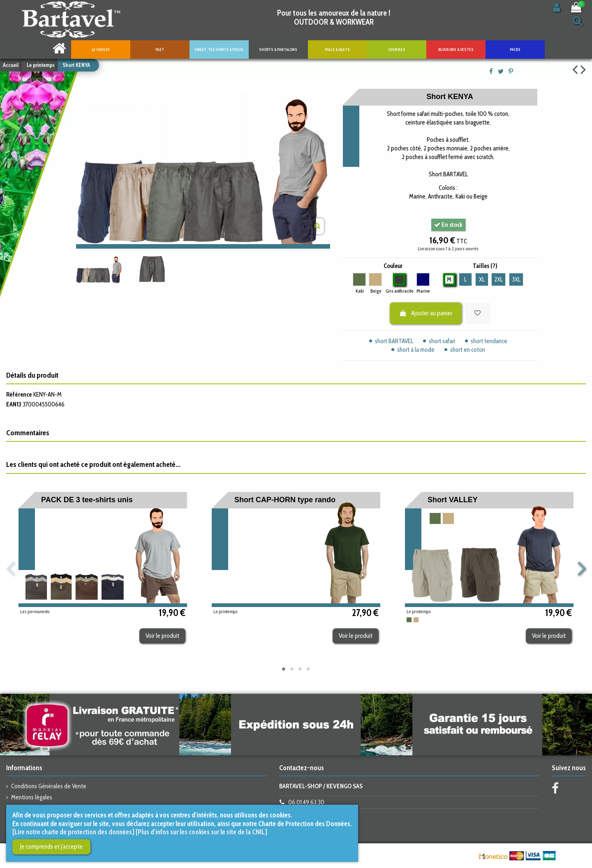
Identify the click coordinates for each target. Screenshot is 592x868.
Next (581, 569)
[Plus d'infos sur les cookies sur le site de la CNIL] (201, 832)
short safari (442, 341)
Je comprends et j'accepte (51, 847)
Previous (11, 569)
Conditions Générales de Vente (49, 786)
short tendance (489, 341)
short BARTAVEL (394, 341)
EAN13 (14, 404)
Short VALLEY (453, 500)
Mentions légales (32, 797)
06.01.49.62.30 (306, 802)
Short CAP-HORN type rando (285, 500)
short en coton (468, 350)
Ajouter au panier (426, 313)
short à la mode (416, 350)
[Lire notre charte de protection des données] (73, 832)
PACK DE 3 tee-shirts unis (87, 500)
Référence (19, 395)
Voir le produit (162, 636)
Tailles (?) (485, 266)
